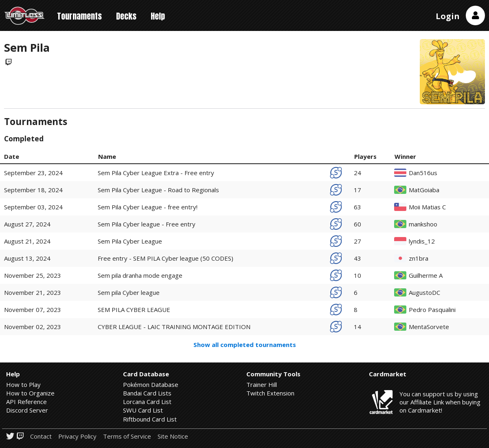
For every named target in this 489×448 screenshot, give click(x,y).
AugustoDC (424, 293)
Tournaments (79, 16)
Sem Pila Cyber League (130, 241)
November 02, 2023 (33, 327)
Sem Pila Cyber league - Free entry (147, 224)
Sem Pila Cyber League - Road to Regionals (158, 190)
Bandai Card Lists (147, 393)
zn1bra (419, 258)
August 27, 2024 (27, 224)
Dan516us (423, 173)
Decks (126, 16)
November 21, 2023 (33, 292)
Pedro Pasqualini (432, 310)
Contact (41, 436)
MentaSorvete (429, 327)
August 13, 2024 (27, 258)
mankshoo (423, 224)
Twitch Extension (270, 393)
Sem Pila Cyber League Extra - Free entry (156, 173)
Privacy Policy (77, 436)
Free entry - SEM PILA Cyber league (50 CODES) (166, 258)
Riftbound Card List (150, 419)
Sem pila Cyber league (129, 292)
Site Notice (173, 436)
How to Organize (30, 393)
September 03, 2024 (33, 207)
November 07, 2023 (33, 310)
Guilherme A (426, 276)
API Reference (26, 402)
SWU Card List (143, 410)
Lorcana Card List (147, 402)
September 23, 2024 (33, 173)
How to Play (23, 384)
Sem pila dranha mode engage (140, 275)
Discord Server (27, 410)
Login (448, 16)
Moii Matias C (427, 207)
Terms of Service (127, 436)
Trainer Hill (262, 384)
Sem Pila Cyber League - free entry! (148, 207)
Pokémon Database (151, 384)
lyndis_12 (422, 241)
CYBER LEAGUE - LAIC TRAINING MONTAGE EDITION (174, 327)
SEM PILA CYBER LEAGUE (134, 310)
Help (158, 16)
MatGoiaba (424, 190)
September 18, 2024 (33, 190)
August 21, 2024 (27, 241)
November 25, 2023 (33, 275)
